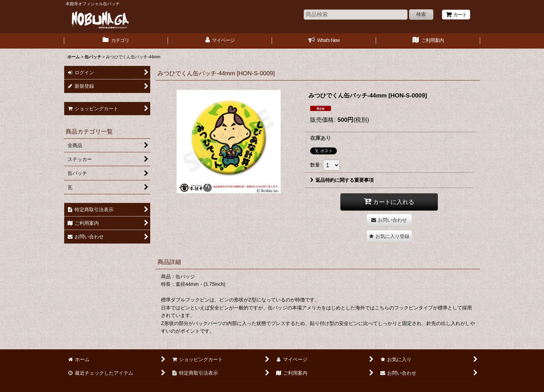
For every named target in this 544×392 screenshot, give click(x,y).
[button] (389, 236)
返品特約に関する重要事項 (342, 180)
